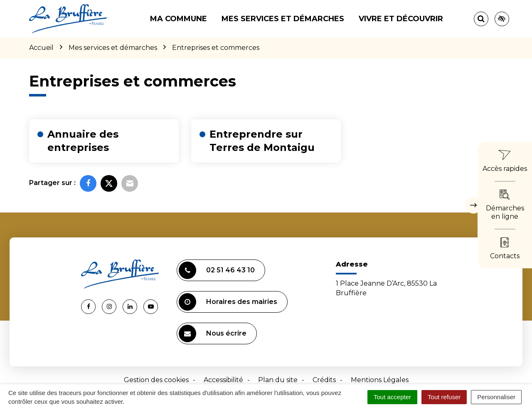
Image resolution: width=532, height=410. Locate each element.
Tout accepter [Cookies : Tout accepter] (392, 397)
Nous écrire (213, 333)
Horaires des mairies (228, 302)
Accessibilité (223, 380)
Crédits (324, 380)
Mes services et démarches (283, 19)
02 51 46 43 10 (217, 270)
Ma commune (179, 19)
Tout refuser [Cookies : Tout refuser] (444, 397)
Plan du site (278, 380)
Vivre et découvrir (401, 19)
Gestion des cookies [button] (156, 380)
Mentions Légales (380, 380)
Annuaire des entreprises (83, 141)
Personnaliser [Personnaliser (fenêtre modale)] (496, 397)
